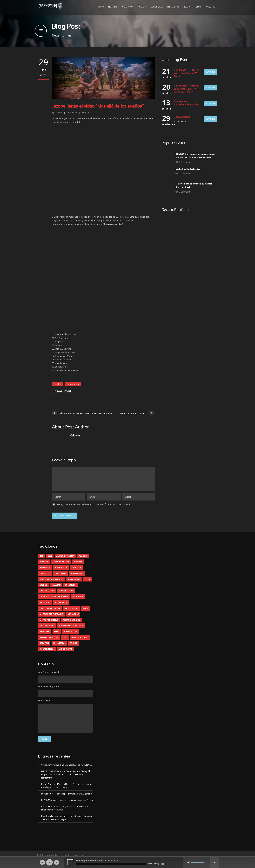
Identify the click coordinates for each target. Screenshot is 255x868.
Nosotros (211, 7)
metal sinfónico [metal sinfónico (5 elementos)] (72, 624)
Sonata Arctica (182, 117)
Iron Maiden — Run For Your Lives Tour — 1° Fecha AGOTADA (187, 89)
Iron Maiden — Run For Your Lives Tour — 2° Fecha (187, 73)
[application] (127, 862)
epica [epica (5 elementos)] (87, 583)
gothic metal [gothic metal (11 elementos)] (47, 595)
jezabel (58, 384)
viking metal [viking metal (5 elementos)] (66, 653)
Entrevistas (173, 7)
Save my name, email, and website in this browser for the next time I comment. (94, 508)
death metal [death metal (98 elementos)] (77, 577)
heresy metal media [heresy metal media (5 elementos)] (50, 612)
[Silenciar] (189, 863)
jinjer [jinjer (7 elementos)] (85, 612)
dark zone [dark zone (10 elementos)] (45, 577)
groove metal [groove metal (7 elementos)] (66, 595)
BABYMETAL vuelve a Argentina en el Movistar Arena (67, 809)
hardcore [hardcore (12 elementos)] (78, 600)
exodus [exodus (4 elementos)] (43, 589)
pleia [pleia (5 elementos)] (57, 635)
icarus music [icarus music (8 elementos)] (71, 612)
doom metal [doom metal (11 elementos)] (74, 583)
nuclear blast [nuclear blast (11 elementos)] (47, 629)
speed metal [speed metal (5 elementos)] (59, 647)
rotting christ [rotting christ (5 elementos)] (80, 641)
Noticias (113, 7)
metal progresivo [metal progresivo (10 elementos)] (49, 624)
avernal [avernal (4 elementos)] (78, 566)
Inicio (101, 7)
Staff (199, 7)
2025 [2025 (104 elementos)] (42, 560)
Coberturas (157, 7)
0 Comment (184, 174)
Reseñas (188, 7)
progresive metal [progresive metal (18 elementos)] (49, 641)
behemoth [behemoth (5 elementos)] (45, 571)
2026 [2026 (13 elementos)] (50, 560)
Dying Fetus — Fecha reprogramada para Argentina (67, 802)
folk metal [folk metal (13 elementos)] (71, 589)
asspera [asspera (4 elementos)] (44, 566)
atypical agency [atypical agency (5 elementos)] (61, 566)
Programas (127, 7)
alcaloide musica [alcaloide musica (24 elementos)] (65, 560)
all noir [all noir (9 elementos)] (83, 560)
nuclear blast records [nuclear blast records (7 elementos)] (71, 629)
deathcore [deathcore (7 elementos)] (60, 577)
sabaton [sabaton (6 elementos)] (44, 647)
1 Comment (184, 162)
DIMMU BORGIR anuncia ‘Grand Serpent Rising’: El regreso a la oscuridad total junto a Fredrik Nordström (66, 783)
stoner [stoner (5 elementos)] (74, 647)
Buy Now (210, 72)
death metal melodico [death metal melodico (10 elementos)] (51, 583)
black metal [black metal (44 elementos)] (61, 571)
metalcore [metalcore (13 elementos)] (73, 618)
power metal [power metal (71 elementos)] (70, 635)
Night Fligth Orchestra (188, 169)
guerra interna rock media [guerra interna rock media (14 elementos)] (54, 600)
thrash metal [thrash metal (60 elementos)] (47, 653)
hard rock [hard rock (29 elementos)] (45, 606)
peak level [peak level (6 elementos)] (45, 635)
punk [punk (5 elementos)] (65, 641)
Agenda (142, 7)
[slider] (111, 864)
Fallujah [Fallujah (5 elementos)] (56, 589)
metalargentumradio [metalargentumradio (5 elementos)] (51, 618)
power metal (73, 384)
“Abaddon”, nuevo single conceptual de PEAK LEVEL (67, 774)
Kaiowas (58, 113)
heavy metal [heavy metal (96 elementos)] (61, 606)
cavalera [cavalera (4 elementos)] (76, 571)
